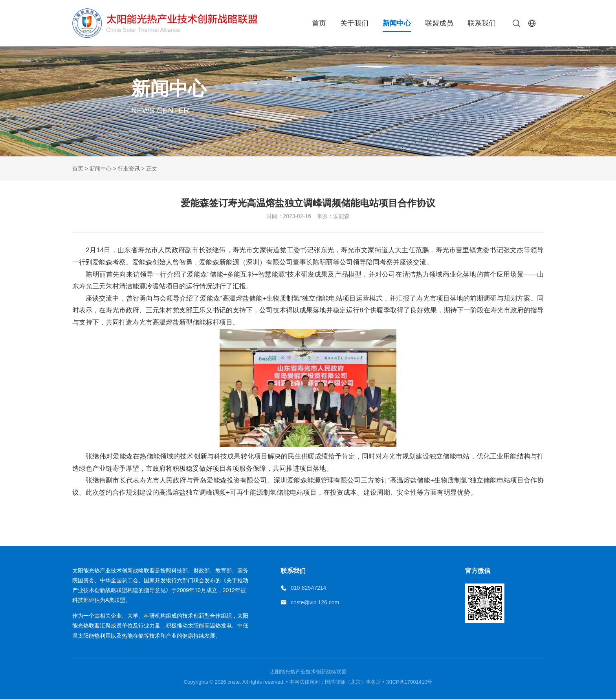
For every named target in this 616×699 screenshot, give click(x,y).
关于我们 (354, 23)
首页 (319, 23)
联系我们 (482, 23)
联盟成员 (439, 23)
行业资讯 (129, 169)
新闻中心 (397, 23)
